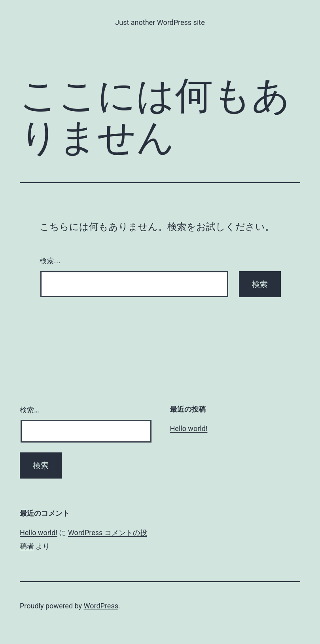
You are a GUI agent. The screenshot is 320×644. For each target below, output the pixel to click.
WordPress (101, 606)
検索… (50, 261)
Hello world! (189, 428)
